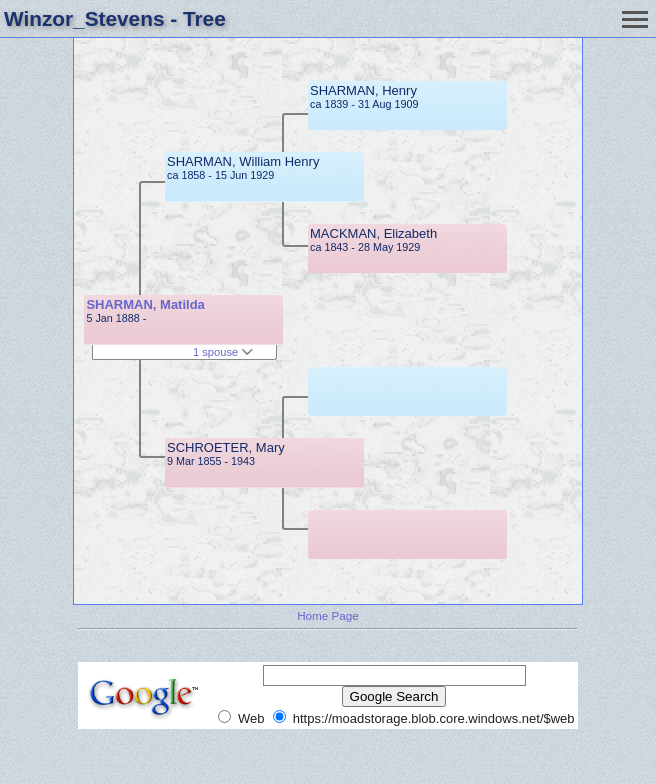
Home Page (328, 615)
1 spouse (223, 352)
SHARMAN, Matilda (145, 304)
